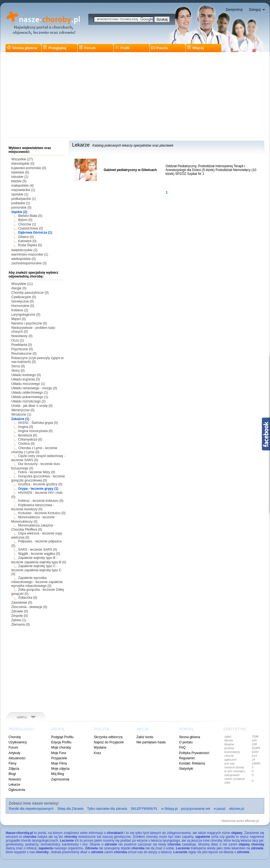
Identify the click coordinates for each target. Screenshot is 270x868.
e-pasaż (220, 809)
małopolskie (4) (22, 186)
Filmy (13, 763)
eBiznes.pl (252, 821)
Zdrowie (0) (20, 611)
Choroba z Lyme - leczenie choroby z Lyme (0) (34, 450)
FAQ (182, 747)
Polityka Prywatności (194, 753)
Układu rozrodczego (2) (28, 401)
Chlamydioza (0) (30, 439)
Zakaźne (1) (20, 419)
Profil (122, 48)
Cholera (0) (26, 444)
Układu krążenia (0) (26, 379)
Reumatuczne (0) (24, 354)
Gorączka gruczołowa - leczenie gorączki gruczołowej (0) (38, 478)
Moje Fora (59, 753)
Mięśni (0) (19, 319)
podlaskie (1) (21, 203)
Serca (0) (18, 366)
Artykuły (14, 753)
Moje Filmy (59, 763)
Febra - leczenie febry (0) (37, 472)
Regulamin (187, 758)
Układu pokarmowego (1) (30, 397)
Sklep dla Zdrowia (70, 809)
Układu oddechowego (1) (30, 393)
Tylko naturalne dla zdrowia (107, 809)
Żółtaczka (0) (28, 598)
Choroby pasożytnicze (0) (30, 293)
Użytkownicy (18, 742)
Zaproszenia (60, 779)
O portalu (186, 742)
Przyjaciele (59, 758)
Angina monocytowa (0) (35, 431)
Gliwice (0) (26, 237)
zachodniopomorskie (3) (29, 263)
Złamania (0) (20, 625)
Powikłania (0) (22, 345)
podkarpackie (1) (24, 199)
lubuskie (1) (20, 177)
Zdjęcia (14, 769)
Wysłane (100, 747)
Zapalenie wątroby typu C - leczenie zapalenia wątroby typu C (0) (36, 570)
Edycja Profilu (61, 742)
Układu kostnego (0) (26, 375)
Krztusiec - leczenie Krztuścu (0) (42, 513)
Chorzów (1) (27, 224)
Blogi (12, 774)
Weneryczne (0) (23, 410)
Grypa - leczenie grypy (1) (38, 489)
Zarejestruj (234, 10)
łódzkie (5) (19, 181)
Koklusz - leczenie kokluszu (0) (41, 501)
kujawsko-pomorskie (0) (29, 168)
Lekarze (14, 785)
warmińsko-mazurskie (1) (30, 254)
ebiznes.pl (237, 809)
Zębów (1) (19, 620)
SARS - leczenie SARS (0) (38, 550)
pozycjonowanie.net (196, 809)
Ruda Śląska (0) (30, 245)
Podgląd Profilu (62, 737)
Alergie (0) (19, 288)
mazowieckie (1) (23, 190)
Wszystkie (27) (22, 159)
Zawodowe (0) (22, 603)
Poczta (159, 48)
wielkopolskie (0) (24, 259)
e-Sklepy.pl (169, 809)
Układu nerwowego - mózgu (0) (34, 388)
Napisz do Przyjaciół (109, 742)
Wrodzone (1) (21, 415)
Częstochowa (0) (31, 228)
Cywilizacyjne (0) (24, 297)
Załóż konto (145, 737)
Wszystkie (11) (22, 284)
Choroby (15, 737)
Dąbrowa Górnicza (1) (35, 233)
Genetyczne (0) (23, 301)
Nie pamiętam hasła (151, 742)
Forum (87, 48)
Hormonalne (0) (23, 306)
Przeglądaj (55, 48)
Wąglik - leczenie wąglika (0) (39, 554)
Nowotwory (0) (22, 336)
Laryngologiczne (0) (26, 315)
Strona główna (22, 48)
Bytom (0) (25, 220)
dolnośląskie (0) (23, 164)
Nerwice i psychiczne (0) (29, 323)
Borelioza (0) (27, 435)
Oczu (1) (18, 340)
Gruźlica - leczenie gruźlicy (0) (40, 484)
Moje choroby (61, 747)
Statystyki (186, 769)
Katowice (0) (27, 241)
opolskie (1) (20, 194)
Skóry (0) (18, 371)
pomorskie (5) (21, 208)
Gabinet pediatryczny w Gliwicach (130, 170)
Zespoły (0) (20, 616)
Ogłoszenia (17, 790)
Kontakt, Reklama (192, 763)
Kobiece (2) (20, 310)
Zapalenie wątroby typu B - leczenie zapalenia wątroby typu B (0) (39, 560)
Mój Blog (58, 774)
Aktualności (17, 758)
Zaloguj (255, 10)
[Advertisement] (135, 96)
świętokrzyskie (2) (24, 250)
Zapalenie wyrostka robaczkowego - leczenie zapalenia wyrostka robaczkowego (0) (37, 582)
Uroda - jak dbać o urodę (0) (32, 406)
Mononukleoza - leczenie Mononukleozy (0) (33, 519)
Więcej (195, 48)
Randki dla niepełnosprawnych (31, 809)
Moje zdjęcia (60, 769)
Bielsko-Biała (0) (30, 216)
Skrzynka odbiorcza (108, 737)
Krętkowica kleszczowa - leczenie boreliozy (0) (33, 507)
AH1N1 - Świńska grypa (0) (38, 423)
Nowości (15, 779)
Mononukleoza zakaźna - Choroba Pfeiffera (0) (33, 527)
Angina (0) (25, 427)
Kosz (97, 753)
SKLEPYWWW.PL (144, 809)
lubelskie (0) (20, 172)
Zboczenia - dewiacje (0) (29, 607)
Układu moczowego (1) (28, 384)
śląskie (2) (19, 212)
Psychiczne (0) (22, 349)
